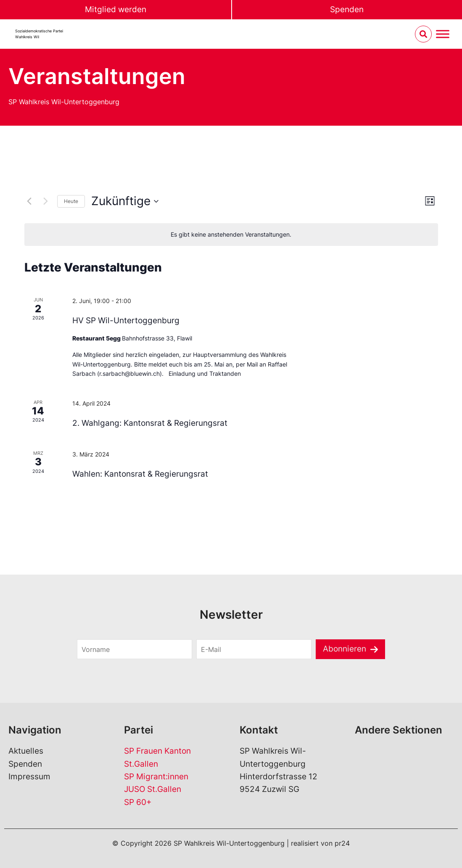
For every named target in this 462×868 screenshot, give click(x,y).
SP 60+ (138, 802)
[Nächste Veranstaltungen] (46, 201)
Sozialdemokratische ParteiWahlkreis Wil (39, 34)
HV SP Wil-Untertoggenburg (126, 321)
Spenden (347, 9)
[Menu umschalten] (443, 34)
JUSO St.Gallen (153, 789)
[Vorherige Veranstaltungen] (29, 201)
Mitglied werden (116, 9)
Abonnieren (345, 649)
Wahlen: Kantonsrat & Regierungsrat (140, 474)
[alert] (231, 235)
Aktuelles (26, 751)
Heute (71, 201)
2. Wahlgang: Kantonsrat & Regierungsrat (150, 423)
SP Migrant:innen (156, 777)
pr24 (342, 843)
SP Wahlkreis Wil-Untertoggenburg (64, 102)
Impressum (29, 777)
